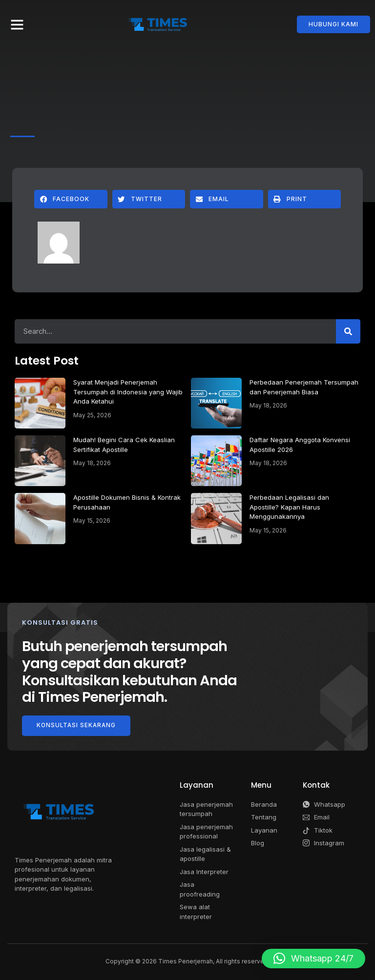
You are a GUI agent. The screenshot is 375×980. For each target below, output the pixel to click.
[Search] (348, 331)
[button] (17, 24)
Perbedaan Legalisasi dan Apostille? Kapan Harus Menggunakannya (289, 507)
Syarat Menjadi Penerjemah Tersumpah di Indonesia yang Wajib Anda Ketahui (128, 392)
